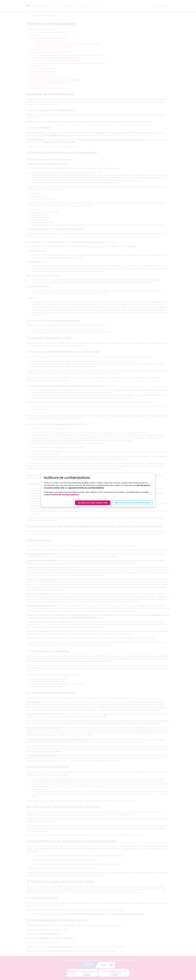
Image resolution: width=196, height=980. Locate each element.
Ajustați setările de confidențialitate (132, 503)
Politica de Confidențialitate (65, 495)
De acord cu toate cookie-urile (93, 503)
